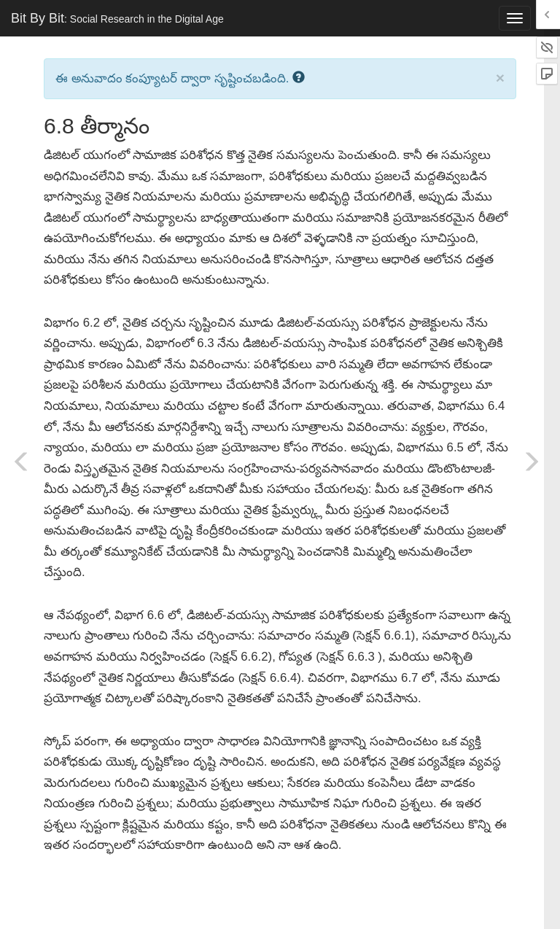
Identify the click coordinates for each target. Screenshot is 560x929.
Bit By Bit (117, 18)
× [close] (500, 78)
